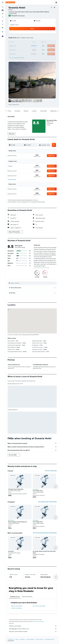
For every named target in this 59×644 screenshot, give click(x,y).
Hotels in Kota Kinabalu (16, 608)
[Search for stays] (3, 10)
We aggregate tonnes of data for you (33, 629)
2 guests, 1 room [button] (14, 25)
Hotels (17, 639)
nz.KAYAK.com (11, 639)
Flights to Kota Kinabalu (17, 606)
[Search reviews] (33, 283)
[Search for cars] (3, 13)
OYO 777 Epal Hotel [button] (38, 491)
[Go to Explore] (3, 21)
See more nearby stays (51, 471)
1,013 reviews (21, 16)
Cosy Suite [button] (11, 551)
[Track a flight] (3, 24)
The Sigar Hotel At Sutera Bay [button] (16, 489)
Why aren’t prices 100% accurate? (33, 631)
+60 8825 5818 (13, 13)
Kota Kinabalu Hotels (49, 639)
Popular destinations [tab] (27, 597)
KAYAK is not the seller (33, 626)
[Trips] (3, 32)
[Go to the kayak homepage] (10, 2)
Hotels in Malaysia (30, 639)
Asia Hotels (22, 639)
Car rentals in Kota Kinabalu (39, 606)
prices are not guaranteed (38, 621)
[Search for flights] (3, 7)
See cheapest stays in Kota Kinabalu (48, 502)
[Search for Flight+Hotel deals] (3, 17)
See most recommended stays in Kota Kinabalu (45, 533)
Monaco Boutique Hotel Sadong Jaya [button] (18, 522)
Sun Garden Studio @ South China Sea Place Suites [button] (44, 552)
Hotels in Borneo (39, 639)
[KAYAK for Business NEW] (3, 27)
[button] (3, 2)
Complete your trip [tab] (15, 597)
